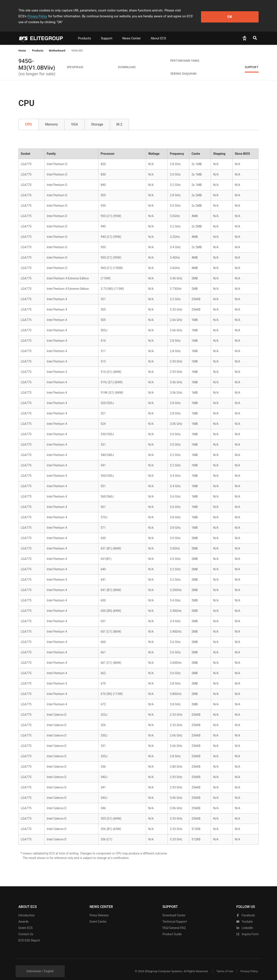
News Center (131, 32)
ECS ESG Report (29, 935)
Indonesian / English (40, 965)
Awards (23, 916)
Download (127, 61)
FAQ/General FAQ (174, 922)
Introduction (27, 909)
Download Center (174, 909)
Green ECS (26, 922)
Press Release (99, 909)
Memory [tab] (51, 118)
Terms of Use (223, 965)
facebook (246, 909)
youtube (245, 916)
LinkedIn (245, 922)
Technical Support (175, 916)
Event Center (98, 916)
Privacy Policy (201, 10)
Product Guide (172, 928)
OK (241, 13)
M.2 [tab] (119, 118)
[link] (38, 45)
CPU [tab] (28, 118)
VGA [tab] (74, 118)
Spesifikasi (75, 61)
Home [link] (23, 45)
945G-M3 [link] (77, 45)
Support (107, 32)
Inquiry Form (247, 928)
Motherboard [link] (57, 45)
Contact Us (26, 928)
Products (84, 32)
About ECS (158, 32)
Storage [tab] (97, 118)
